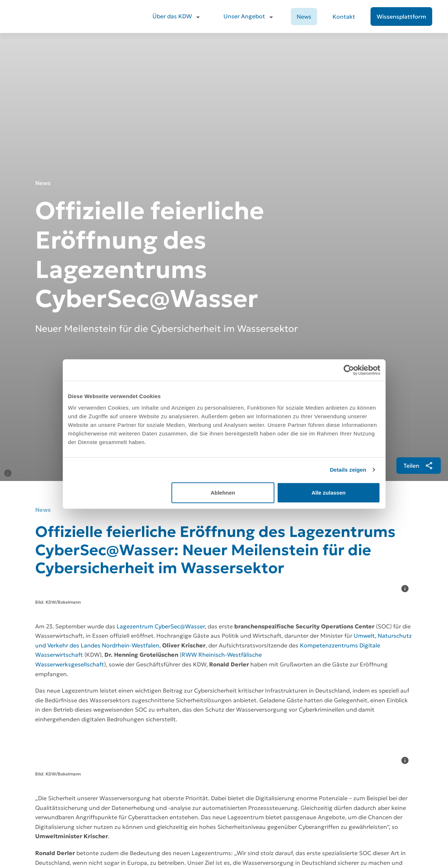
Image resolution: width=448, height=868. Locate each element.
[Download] (66, 669)
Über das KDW (172, 16)
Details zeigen (348, 470)
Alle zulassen (328, 492)
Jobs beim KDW (340, 792)
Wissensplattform (246, 843)
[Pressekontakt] (137, 669)
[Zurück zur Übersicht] (81, 720)
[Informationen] (8, 211)
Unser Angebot (244, 16)
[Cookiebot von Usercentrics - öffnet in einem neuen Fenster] (349, 370)
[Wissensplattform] (401, 16)
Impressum (336, 817)
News (304, 16)
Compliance (336, 830)
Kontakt (344, 16)
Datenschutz (337, 804)
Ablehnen (223, 492)
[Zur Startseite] (56, 789)
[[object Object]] (416, 204)
